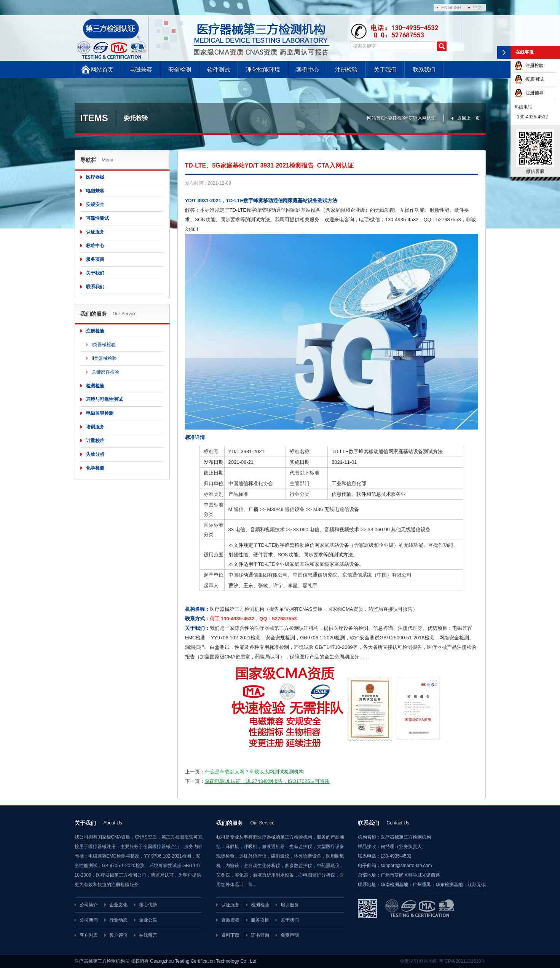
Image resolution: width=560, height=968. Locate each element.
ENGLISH (451, 8)
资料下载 (230, 935)
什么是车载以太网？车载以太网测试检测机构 (254, 772)
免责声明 (290, 935)
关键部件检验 (105, 372)
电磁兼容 (141, 69)
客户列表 (89, 935)
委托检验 (397, 118)
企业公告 (148, 920)
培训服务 (95, 427)
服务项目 (95, 259)
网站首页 (102, 69)
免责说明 (409, 961)
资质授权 (230, 920)
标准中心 (95, 246)
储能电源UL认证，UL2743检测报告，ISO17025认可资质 (267, 781)
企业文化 (118, 905)
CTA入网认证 (422, 118)
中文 (477, 8)
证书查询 (260, 935)
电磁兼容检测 (100, 413)
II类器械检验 (105, 358)
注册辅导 (529, 93)
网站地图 (428, 961)
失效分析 (95, 454)
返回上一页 (469, 118)
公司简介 (89, 905)
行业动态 (118, 920)
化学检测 (95, 468)
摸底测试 (529, 79)
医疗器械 (95, 177)
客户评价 (118, 935)
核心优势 (148, 905)
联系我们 (424, 69)
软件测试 (219, 69)
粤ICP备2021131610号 (462, 961)
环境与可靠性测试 (104, 399)
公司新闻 (89, 920)
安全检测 (180, 69)
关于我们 (385, 69)
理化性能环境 (263, 69)
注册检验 (346, 69)
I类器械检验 (104, 345)
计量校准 (95, 441)
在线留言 (148, 935)
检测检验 (95, 386)
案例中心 (308, 69)
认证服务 (95, 232)
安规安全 (95, 204)
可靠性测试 (97, 218)
